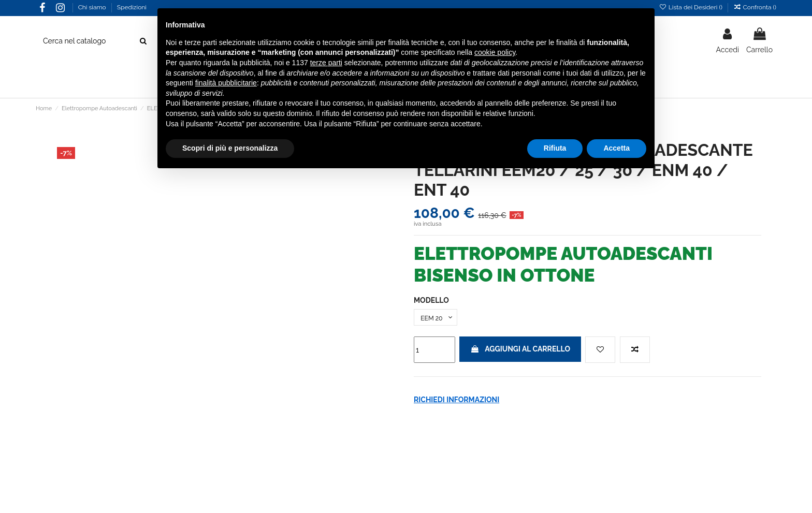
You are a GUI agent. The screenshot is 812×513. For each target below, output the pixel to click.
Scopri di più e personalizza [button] (230, 148)
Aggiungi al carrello (520, 351)
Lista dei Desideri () (691, 7)
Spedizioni (132, 7)
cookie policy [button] (495, 52)
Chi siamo (93, 7)
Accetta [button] (617, 148)
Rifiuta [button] (555, 148)
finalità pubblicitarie (226, 83)
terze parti (326, 63)
